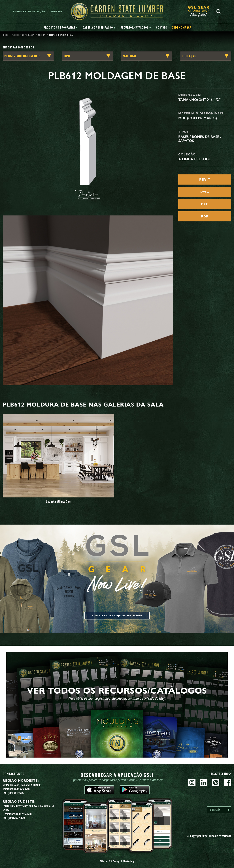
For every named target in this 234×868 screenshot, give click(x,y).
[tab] (61, 28)
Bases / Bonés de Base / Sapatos (200, 139)
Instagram (192, 783)
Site (117, 861)
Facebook (228, 783)
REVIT (205, 179)
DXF (205, 204)
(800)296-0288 (24, 814)
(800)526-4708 (22, 789)
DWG (205, 192)
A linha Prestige (194, 159)
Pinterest (216, 783)
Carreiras (56, 11)
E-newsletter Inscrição (29, 11)
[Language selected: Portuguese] (219, 810)
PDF (205, 216)
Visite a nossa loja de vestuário (117, 616)
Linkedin (204, 783)
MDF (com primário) (198, 118)
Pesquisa (219, 11)
